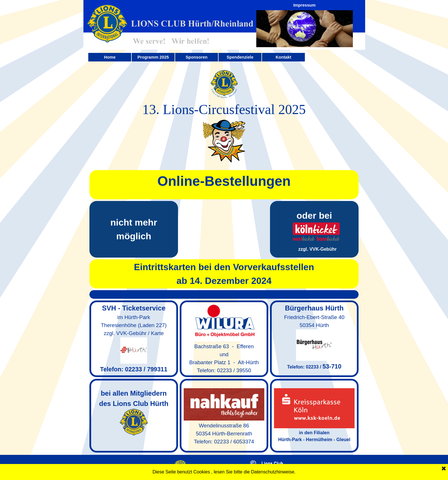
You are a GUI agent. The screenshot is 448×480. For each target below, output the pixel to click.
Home (110, 57)
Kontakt (284, 57)
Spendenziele (240, 57)
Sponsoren (197, 57)
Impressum (304, 5)
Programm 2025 (153, 57)
